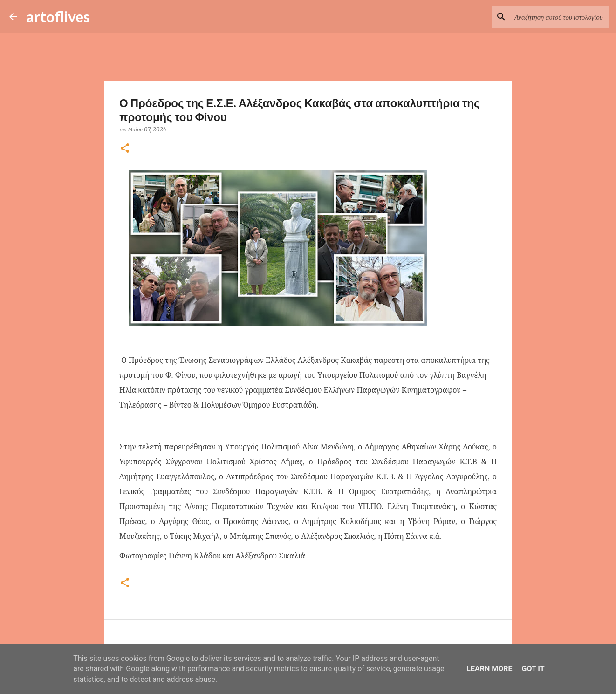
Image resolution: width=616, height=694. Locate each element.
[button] (125, 149)
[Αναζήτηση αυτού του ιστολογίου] (560, 17)
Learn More (489, 669)
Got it (533, 669)
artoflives (58, 17)
